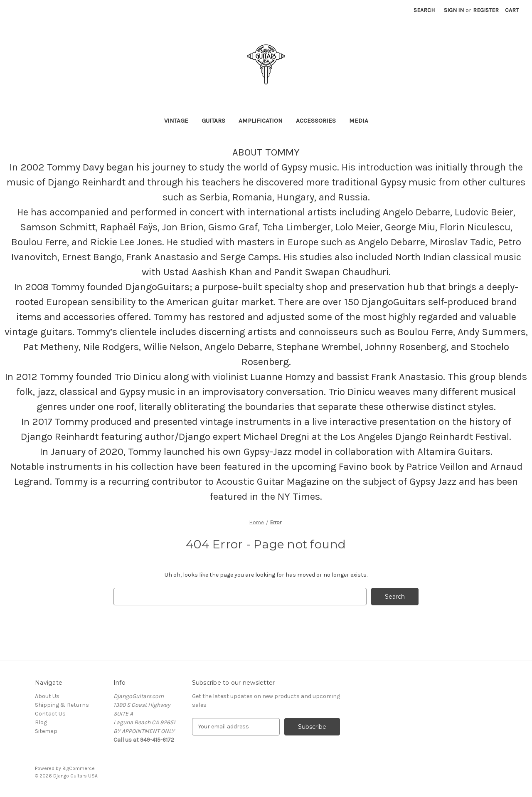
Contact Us (50, 714)
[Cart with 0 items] (512, 10)
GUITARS (213, 121)
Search (424, 10)
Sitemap (46, 731)
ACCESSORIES (316, 121)
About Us (47, 696)
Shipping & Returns (62, 705)
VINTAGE (176, 121)
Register (486, 10)
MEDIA (359, 121)
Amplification (261, 121)
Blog (41, 722)
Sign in (454, 10)
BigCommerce (79, 768)
